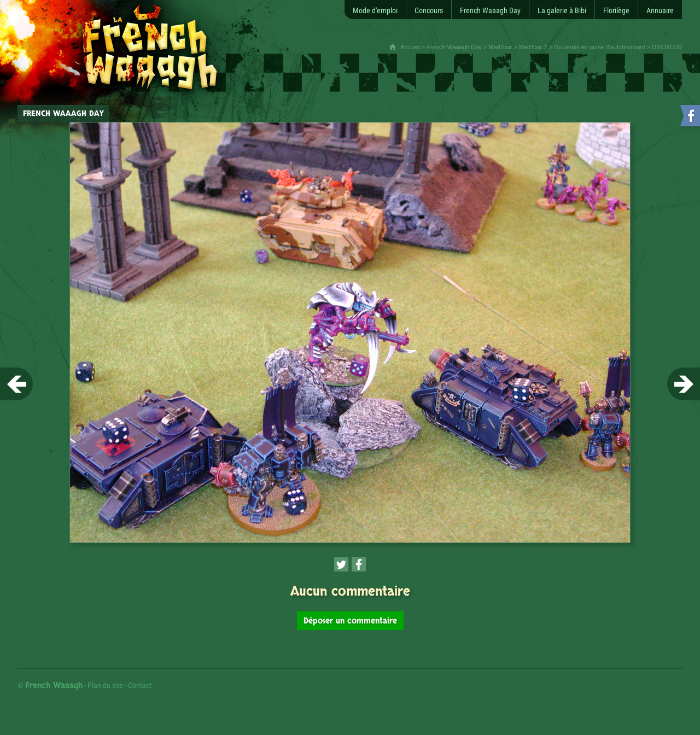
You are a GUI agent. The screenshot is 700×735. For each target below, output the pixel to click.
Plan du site (105, 685)
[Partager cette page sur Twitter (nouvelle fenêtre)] (341, 564)
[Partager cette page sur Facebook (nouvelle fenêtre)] (359, 564)
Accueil (410, 47)
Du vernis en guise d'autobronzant (600, 47)
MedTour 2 (533, 47)
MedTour (500, 47)
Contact (140, 685)
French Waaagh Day (454, 47)
